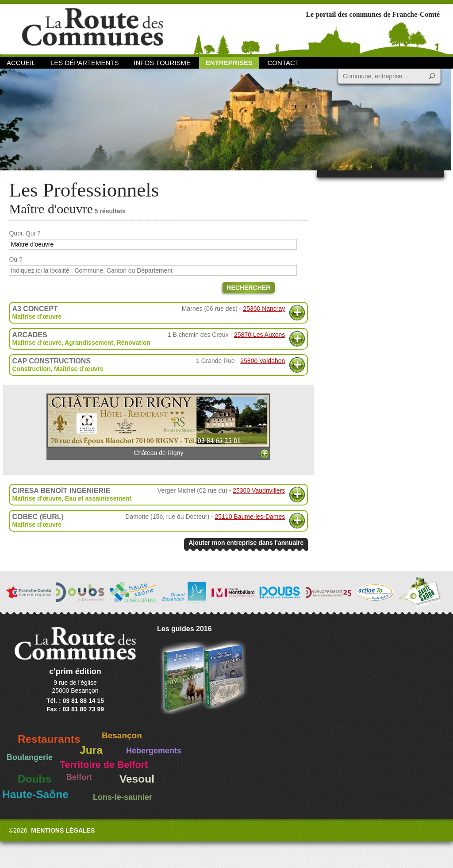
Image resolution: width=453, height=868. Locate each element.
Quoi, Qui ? (25, 233)
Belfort (79, 777)
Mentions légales (63, 830)
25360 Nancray (264, 309)
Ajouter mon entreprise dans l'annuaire (246, 543)
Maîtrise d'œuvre (36, 316)
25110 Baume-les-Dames (250, 517)
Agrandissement (89, 343)
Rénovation (134, 343)
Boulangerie (30, 757)
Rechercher (249, 288)
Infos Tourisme (162, 63)
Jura (91, 750)
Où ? (15, 259)
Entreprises (229, 63)
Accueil (21, 63)
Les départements (84, 63)
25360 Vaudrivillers (259, 490)
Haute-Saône (35, 794)
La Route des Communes (92, 29)
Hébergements (154, 751)
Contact (283, 63)
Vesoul (137, 779)
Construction (31, 369)
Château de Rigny (158, 425)
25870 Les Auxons (259, 335)
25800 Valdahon (263, 361)
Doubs (35, 779)
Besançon (122, 735)
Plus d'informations (297, 313)
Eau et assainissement (98, 498)
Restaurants (49, 739)
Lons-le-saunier (123, 797)
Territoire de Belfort (104, 765)
